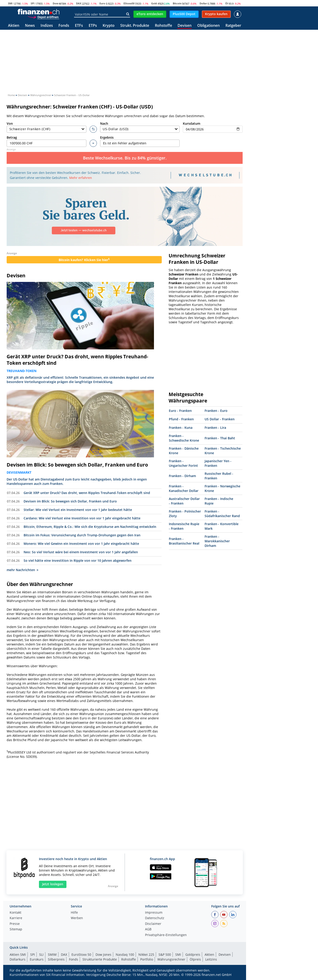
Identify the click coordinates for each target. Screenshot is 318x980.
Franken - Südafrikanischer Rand (222, 514)
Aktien (14, 26)
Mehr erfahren (81, 178)
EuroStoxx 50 (81, 954)
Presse (15, 924)
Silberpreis (56, 959)
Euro (102, 3)
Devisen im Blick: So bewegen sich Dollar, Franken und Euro (77, 465)
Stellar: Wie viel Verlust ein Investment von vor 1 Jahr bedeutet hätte (78, 510)
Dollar (203, 3)
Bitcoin (177, 3)
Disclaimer (153, 924)
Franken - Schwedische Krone (184, 438)
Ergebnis (140, 141)
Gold (154, 3)
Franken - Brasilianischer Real (184, 541)
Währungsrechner (171, 959)
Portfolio (147, 959)
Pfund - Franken (181, 419)
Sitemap (16, 929)
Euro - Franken (180, 411)
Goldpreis (193, 954)
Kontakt (15, 913)
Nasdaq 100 (125, 954)
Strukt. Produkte (135, 26)
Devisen (185, 26)
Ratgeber (233, 26)
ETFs (79, 26)
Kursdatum (213, 127)
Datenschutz (155, 918)
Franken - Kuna (181, 428)
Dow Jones (103, 954)
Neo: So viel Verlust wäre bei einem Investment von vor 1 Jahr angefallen (81, 552)
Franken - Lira (215, 428)
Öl (227, 3)
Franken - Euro (216, 411)
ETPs (93, 26)
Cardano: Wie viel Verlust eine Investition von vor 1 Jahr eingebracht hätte (82, 518)
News (30, 26)
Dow (55, 3)
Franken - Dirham (182, 476)
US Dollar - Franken (220, 419)
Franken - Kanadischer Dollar (184, 488)
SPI (33, 3)
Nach (140, 127)
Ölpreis (195, 959)
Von (47, 127)
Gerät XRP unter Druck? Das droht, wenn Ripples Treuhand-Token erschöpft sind (77, 360)
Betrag (47, 141)
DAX (79, 3)
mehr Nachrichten (22, 570)
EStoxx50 (129, 3)
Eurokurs (37, 959)
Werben (77, 918)
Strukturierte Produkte (100, 959)
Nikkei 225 (146, 954)
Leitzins (211, 959)
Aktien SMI (18, 954)
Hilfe (74, 913)
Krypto (109, 26)
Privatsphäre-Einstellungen (166, 935)
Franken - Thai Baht (220, 438)
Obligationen (208, 26)
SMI (10, 3)
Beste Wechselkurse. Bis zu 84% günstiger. (125, 158)
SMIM (52, 954)
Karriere (16, 918)
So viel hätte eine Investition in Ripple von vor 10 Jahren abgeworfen (78, 560)
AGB (148, 929)
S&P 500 (165, 954)
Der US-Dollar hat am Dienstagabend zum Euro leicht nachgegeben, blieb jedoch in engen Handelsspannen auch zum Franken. (77, 481)
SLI (41, 954)
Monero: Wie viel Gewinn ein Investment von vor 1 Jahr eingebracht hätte (81, 544)
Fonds (64, 26)
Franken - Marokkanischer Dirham (217, 541)
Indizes (47, 26)
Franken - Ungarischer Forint (183, 463)
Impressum (154, 913)
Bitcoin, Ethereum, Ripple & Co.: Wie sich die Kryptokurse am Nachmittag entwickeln (90, 527)
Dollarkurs (18, 959)
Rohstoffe (163, 26)
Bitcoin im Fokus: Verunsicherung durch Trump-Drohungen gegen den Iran (82, 535)
